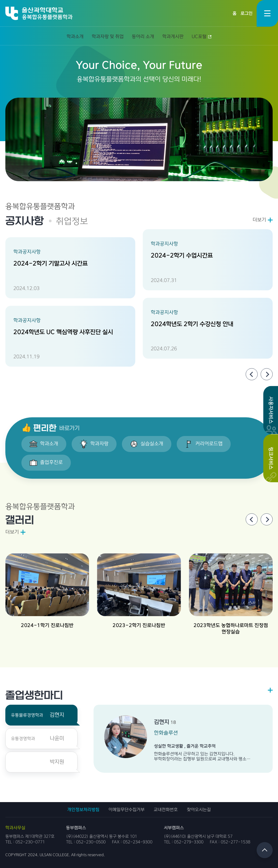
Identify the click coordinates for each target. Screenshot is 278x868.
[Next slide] (267, 374)
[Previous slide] (252, 374)
